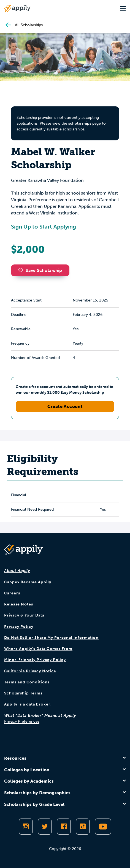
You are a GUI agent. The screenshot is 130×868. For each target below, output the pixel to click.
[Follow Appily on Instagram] (26, 827)
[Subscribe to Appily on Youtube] (103, 827)
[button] (22, 270)
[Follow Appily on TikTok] (83, 827)
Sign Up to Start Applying (44, 227)
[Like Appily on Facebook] (64, 827)
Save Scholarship (40, 270)
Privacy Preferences (22, 721)
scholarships (80, 123)
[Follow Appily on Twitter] (45, 827)
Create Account (65, 406)
